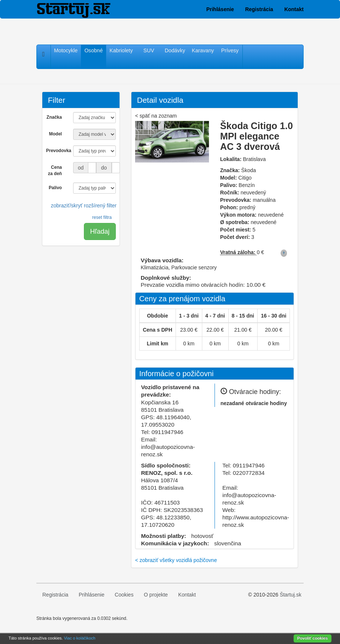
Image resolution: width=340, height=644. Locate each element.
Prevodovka (57, 151)
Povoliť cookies (313, 638)
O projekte (156, 595)
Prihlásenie (220, 9)
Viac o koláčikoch (80, 638)
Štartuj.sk (291, 595)
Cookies (124, 595)
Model (55, 134)
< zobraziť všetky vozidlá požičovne (176, 560)
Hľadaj (100, 231)
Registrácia (259, 9)
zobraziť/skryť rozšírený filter (84, 206)
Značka (54, 117)
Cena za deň (55, 170)
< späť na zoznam (156, 116)
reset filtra (102, 217)
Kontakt (294, 9)
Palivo (55, 188)
